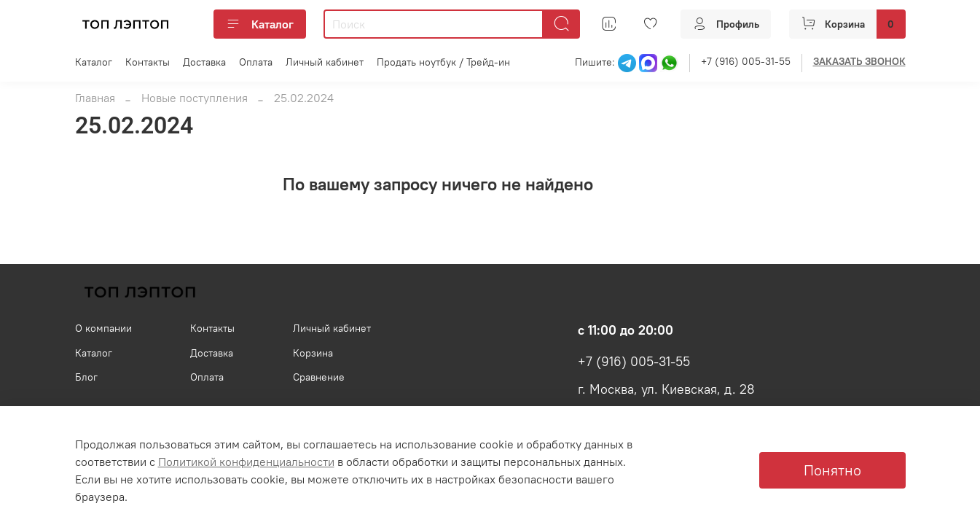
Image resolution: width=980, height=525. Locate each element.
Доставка (204, 62)
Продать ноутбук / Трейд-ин (443, 62)
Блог (86, 377)
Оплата (256, 62)
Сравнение (319, 377)
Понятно (832, 470)
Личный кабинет (325, 62)
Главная (95, 98)
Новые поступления (195, 98)
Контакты (148, 62)
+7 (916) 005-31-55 (746, 61)
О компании (103, 328)
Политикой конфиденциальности (246, 462)
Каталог (260, 24)
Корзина (313, 353)
